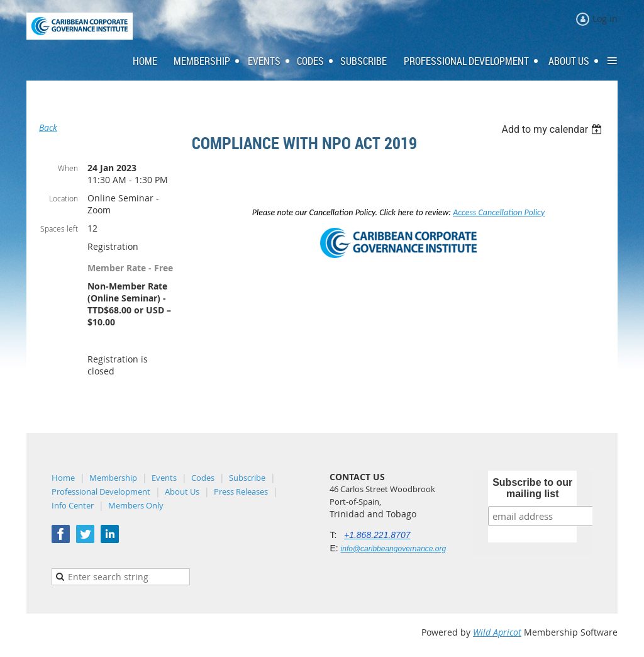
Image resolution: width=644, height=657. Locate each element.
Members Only (136, 505)
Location (64, 198)
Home (63, 478)
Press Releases (241, 491)
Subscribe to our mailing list (532, 488)
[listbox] (553, 129)
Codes (203, 478)
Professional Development (101, 491)
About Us (182, 491)
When (68, 168)
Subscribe (247, 478)
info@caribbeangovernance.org (394, 549)
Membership (113, 478)
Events (164, 478)
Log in (605, 19)
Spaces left (59, 228)
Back (48, 127)
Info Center (73, 505)
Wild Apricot (497, 632)
